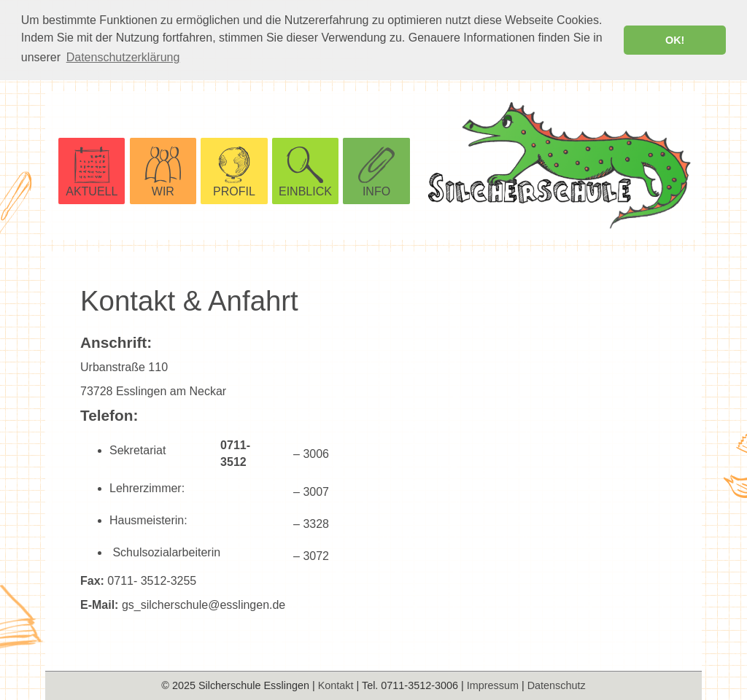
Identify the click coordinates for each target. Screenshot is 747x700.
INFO (376, 191)
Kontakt (336, 685)
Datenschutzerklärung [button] (123, 57)
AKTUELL (92, 191)
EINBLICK (305, 191)
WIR (163, 191)
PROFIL (234, 191)
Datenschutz (557, 685)
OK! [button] (675, 40)
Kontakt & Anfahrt (189, 299)
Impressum (493, 685)
